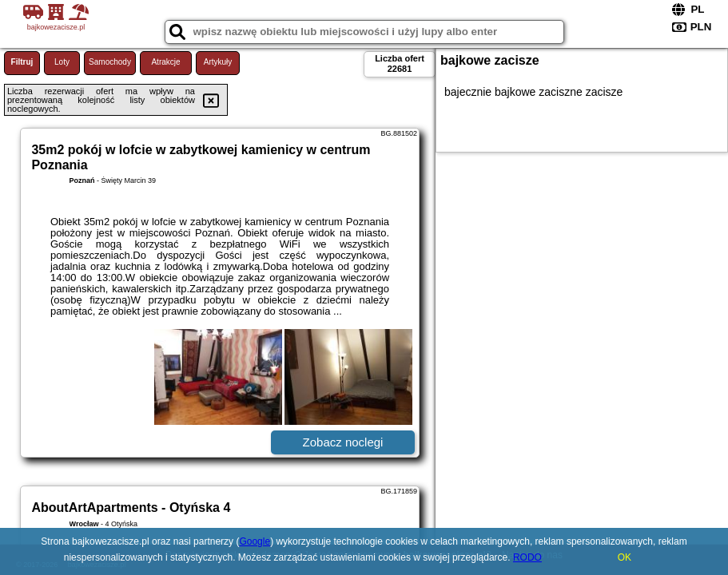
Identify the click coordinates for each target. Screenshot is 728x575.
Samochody (110, 62)
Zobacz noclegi (343, 442)
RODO (527, 557)
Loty (62, 62)
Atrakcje (165, 62)
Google (255, 541)
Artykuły (218, 62)
